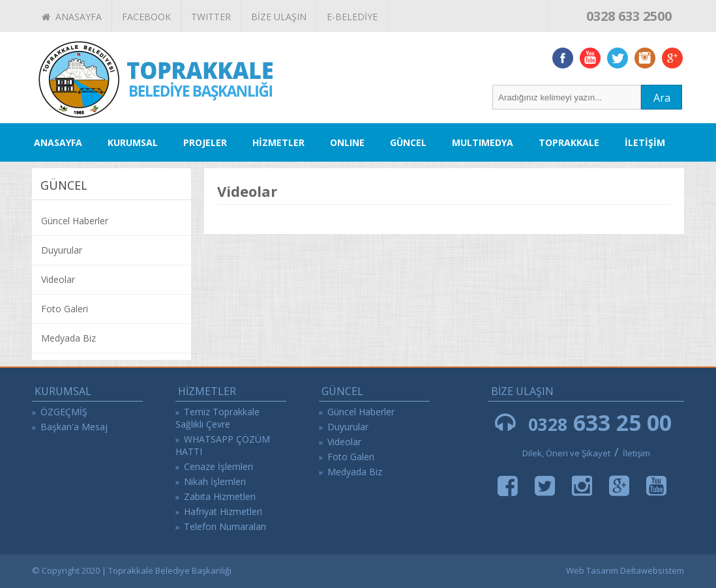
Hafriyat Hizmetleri (223, 511)
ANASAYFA (72, 17)
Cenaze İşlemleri (218, 466)
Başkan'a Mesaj (74, 427)
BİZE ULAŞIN (279, 17)
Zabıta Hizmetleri (220, 496)
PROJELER (205, 142)
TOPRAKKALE (569, 142)
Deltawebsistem (652, 570)
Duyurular (62, 250)
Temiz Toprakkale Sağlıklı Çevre (217, 418)
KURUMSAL (133, 142)
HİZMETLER (278, 142)
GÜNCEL (408, 142)
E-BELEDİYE (352, 17)
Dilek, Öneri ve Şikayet (566, 453)
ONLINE (347, 142)
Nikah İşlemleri (215, 481)
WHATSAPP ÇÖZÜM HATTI (223, 445)
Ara (662, 98)
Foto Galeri (65, 309)
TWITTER (211, 17)
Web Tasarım (592, 570)
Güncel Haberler (75, 221)
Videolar (58, 279)
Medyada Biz (68, 338)
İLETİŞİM (645, 142)
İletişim (636, 453)
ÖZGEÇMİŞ (64, 412)
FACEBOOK (146, 17)
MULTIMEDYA (483, 142)
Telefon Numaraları (225, 526)
